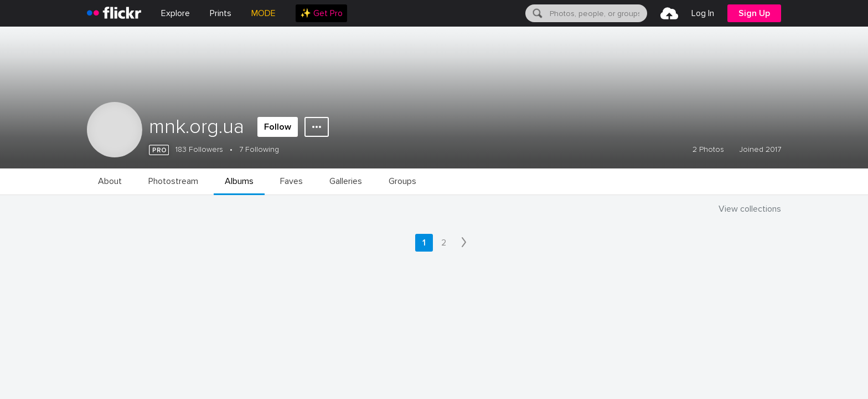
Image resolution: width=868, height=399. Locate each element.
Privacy (189, 377)
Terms (228, 377)
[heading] (114, 13)
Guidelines (513, 341)
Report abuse (637, 341)
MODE (263, 13)
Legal (150, 377)
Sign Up (754, 13)
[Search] (536, 13)
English (706, 341)
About (151, 341)
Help (572, 341)
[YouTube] (693, 377)
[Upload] (669, 13)
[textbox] (597, 13)
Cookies (447, 341)
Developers (378, 341)
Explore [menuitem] (175, 13)
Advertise (309, 341)
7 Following (259, 149)
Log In (703, 13)
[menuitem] (221, 13)
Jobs (203, 341)
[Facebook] (666, 377)
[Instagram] (720, 377)
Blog (252, 341)
